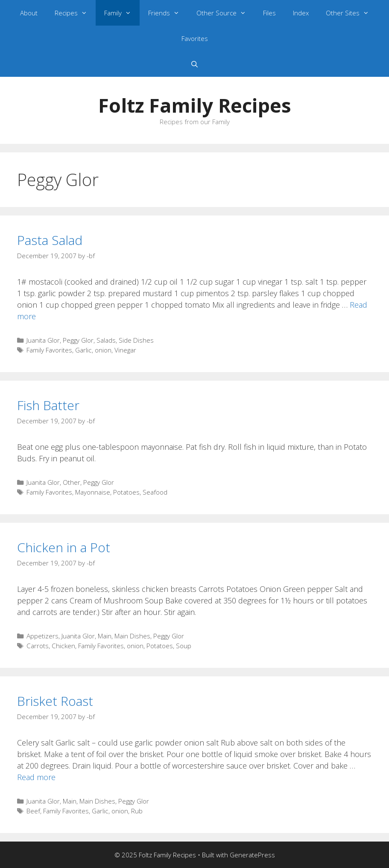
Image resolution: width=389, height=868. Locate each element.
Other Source (225, 13)
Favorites (195, 38)
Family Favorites (49, 350)
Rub (137, 811)
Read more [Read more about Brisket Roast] (36, 777)
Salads (106, 340)
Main (105, 636)
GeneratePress (252, 855)
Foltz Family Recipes (195, 105)
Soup (184, 646)
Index (301, 13)
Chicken (63, 646)
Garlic (83, 350)
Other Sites (352, 13)
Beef (33, 811)
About (29, 13)
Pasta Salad (50, 240)
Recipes (75, 13)
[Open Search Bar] (194, 64)
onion (103, 350)
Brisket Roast (55, 701)
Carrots (38, 646)
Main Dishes (132, 636)
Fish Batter (48, 405)
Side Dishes (136, 340)
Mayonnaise (93, 492)
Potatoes (126, 492)
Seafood (155, 492)
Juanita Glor (43, 340)
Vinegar (125, 350)
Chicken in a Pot (64, 547)
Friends (168, 13)
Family (122, 13)
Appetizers (42, 636)
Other (72, 482)
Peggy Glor (78, 340)
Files (269, 13)
